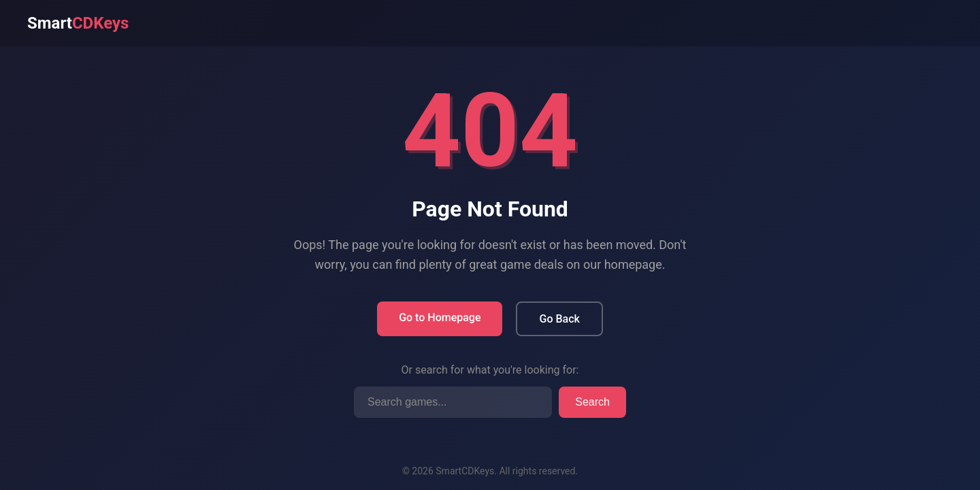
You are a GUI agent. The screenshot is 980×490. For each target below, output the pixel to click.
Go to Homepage (440, 317)
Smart (78, 23)
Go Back (559, 319)
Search (592, 402)
